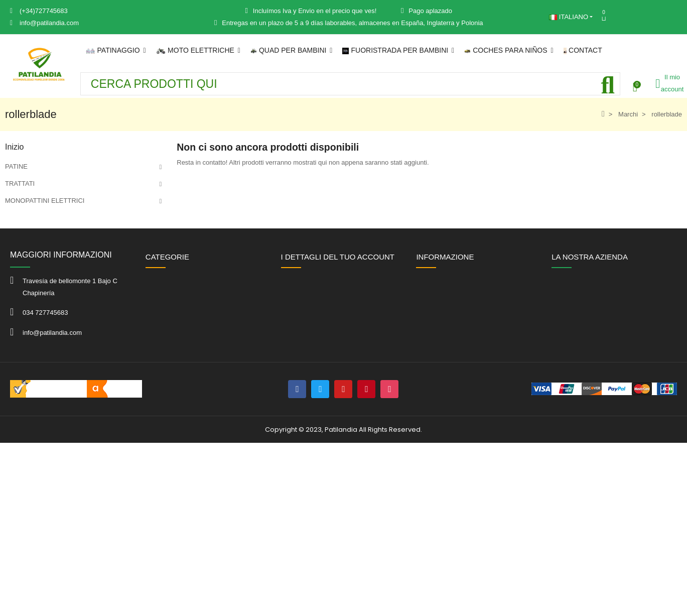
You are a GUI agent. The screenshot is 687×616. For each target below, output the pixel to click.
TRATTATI (20, 183)
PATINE (16, 166)
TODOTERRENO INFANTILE (48, 269)
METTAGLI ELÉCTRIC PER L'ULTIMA (61, 218)
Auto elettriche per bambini (44, 286)
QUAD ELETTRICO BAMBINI (48, 252)
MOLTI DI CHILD (30, 235)
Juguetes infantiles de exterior (48, 320)
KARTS (16, 303)
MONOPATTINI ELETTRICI (45, 201)
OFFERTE (20, 337)
